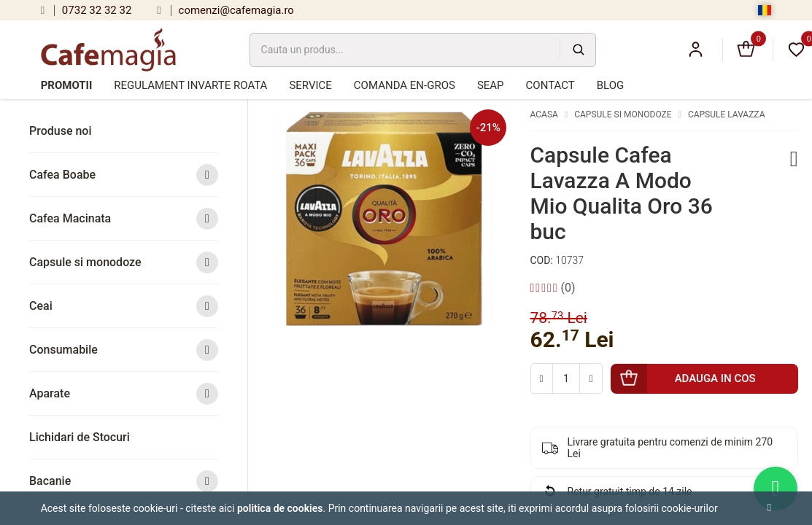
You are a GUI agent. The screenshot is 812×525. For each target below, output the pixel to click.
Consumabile (124, 350)
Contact (550, 85)
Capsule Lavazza (727, 114)
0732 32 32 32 (86, 10)
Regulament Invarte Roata (190, 85)
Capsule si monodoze (124, 262)
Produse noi (61, 131)
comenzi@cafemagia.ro (225, 10)
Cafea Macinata (124, 218)
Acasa (544, 114)
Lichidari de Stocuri (80, 437)
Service (310, 85)
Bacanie (124, 481)
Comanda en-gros (405, 85)
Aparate (124, 393)
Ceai (124, 306)
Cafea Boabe (124, 175)
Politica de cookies (280, 508)
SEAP (491, 85)
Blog (611, 85)
